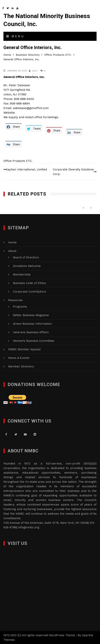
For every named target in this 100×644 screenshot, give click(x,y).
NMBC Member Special (24, 349)
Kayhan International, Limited (26, 169)
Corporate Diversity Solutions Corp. (73, 172)
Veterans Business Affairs (31, 332)
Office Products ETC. (18, 161)
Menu (15, 36)
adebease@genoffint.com (31, 108)
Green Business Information (32, 324)
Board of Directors (26, 257)
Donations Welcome (27, 266)
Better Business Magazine (31, 315)
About (12, 251)
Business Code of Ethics (29, 283)
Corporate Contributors (29, 292)
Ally (35, 71)
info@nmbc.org (29, 527)
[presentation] (83, 208)
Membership (22, 275)
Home (12, 242)
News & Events (19, 358)
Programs (20, 307)
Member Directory (21, 366)
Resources (15, 300)
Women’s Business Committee (34, 341)
